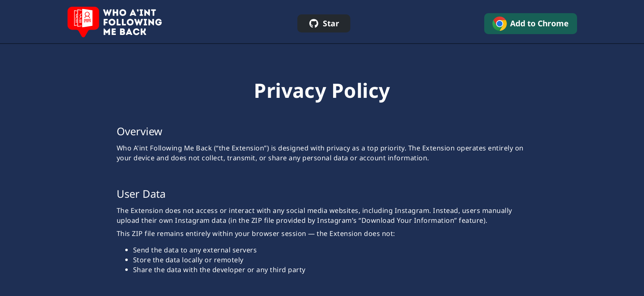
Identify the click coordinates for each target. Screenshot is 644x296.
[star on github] (324, 23)
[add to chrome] (531, 24)
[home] (115, 24)
